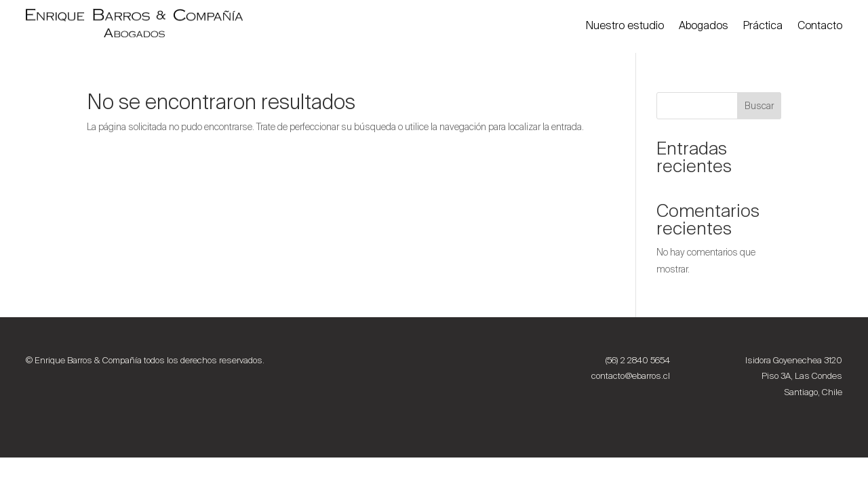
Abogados (704, 25)
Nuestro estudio (625, 25)
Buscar (759, 106)
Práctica (763, 25)
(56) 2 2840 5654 (638, 360)
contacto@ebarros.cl (631, 376)
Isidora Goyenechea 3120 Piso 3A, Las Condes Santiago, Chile (794, 377)
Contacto (820, 25)
